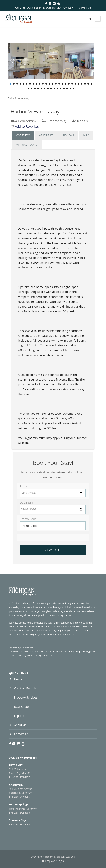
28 (32, 89)
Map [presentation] (86, 135)
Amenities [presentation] (46, 135)
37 (61, 89)
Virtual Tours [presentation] (27, 145)
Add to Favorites (27, 126)
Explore (19, 716)
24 (85, 84)
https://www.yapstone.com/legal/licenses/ (32, 655)
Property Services (26, 697)
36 (57, 89)
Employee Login (53, 861)
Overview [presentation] (23, 135)
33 (48, 89)
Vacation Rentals (25, 688)
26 (91, 84)
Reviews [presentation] (68, 135)
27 (28, 89)
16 (59, 84)
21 (75, 84)
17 (62, 84)
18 (66, 84)
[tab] (23, 135)
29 (35, 89)
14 (53, 84)
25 (88, 84)
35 (54, 89)
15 (56, 84)
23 (82, 84)
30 (38, 89)
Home (18, 679)
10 (40, 84)
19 (69, 84)
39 (67, 89)
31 (41, 89)
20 (72, 84)
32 (45, 89)
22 (79, 84)
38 (64, 89)
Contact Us (85, 8)
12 (46, 84)
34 (51, 89)
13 (49, 84)
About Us (20, 725)
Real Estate (21, 707)
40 (70, 89)
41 (74, 89)
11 (43, 84)
